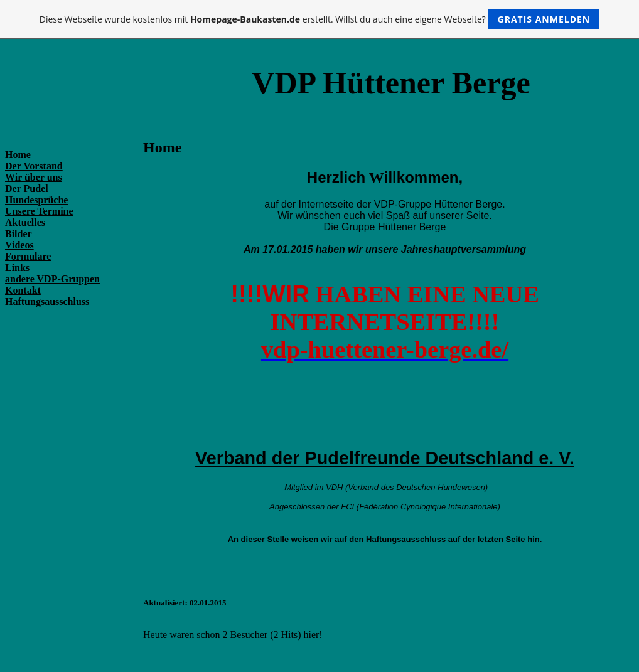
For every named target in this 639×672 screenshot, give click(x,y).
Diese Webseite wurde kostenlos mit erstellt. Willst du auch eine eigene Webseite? (320, 19)
